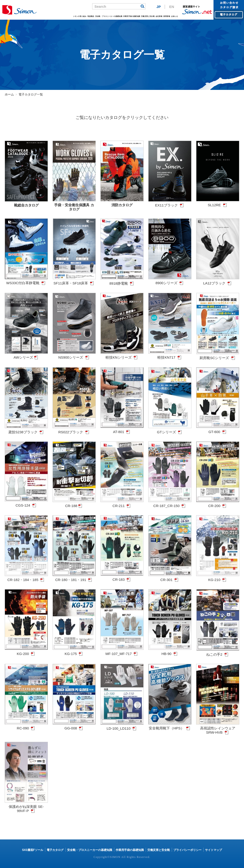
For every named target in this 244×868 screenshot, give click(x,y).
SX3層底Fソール (33, 850)
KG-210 (218, 578)
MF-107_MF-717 (122, 652)
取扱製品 (91, 16)
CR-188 (74, 504)
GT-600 (218, 430)
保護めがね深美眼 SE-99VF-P (26, 807)
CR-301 (170, 578)
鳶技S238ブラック (26, 430)
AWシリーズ (26, 355)
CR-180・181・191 (74, 578)
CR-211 (122, 504)
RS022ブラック (74, 430)
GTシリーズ (170, 430)
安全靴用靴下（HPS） (170, 726)
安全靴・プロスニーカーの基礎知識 (109, 16)
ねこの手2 (218, 652)
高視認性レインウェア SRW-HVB (218, 728)
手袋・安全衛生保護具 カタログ (74, 205)
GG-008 (74, 726)
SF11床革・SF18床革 (74, 281)
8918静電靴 (122, 281)
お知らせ (174, 16)
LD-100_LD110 (122, 726)
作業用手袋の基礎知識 (132, 16)
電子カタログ (55, 850)
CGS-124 (26, 503)
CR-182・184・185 (26, 578)
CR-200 (218, 504)
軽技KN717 (170, 355)
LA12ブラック (218, 281)
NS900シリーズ (74, 355)
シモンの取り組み (80, 16)
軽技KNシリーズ (122, 355)
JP (159, 7)
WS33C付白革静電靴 (26, 281)
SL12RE (218, 203)
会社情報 (159, 16)
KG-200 (26, 652)
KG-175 (74, 652)
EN (172, 7)
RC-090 (26, 726)
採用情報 (167, 16)
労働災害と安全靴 (148, 16)
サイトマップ (213, 850)
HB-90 (170, 652)
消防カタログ (122, 203)
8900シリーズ (170, 281)
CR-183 (122, 577)
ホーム (9, 94)
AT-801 (122, 430)
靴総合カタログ (26, 203)
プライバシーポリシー (187, 850)
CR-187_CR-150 (170, 504)
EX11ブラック (170, 203)
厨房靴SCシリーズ (218, 356)
